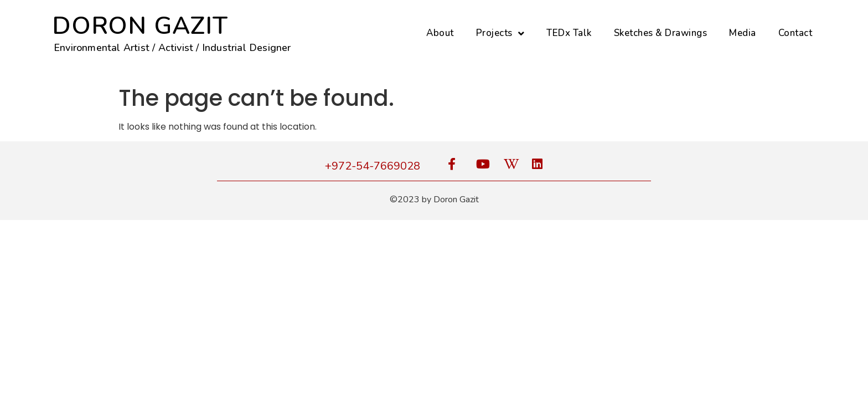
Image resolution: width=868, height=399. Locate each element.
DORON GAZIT (140, 26)
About (440, 33)
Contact (795, 33)
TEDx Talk (569, 33)
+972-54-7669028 (373, 166)
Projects (500, 34)
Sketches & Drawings (661, 33)
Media (743, 33)
